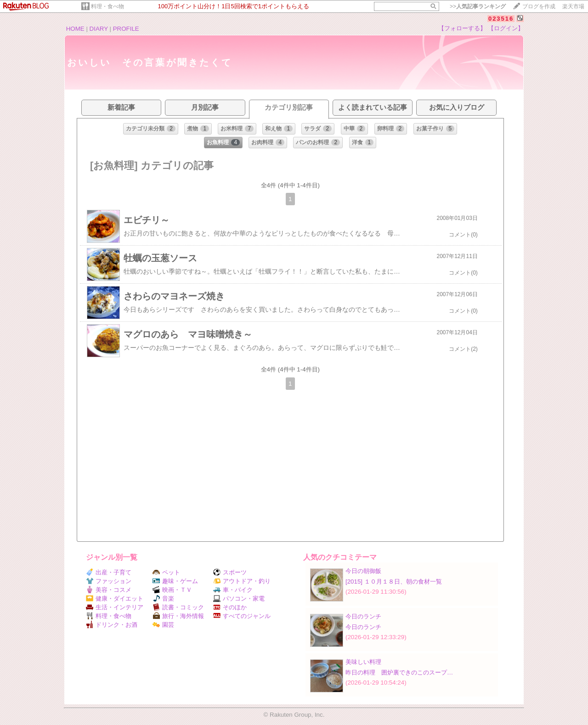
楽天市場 (573, 6)
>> (478, 6)
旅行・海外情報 (178, 616)
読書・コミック (178, 607)
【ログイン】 (506, 28)
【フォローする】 (462, 28)
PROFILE (126, 29)
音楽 (163, 599)
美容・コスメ (109, 590)
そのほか (230, 607)
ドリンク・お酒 (112, 625)
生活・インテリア (115, 607)
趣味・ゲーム (175, 581)
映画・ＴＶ (172, 590)
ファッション (109, 581)
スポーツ (230, 572)
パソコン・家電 (239, 599)
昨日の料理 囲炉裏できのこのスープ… (399, 672)
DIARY (99, 29)
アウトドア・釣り (242, 581)
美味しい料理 (363, 662)
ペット (166, 572)
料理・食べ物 (107, 6)
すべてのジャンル (242, 616)
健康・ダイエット (115, 599)
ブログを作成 (539, 6)
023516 (501, 19)
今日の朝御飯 (363, 571)
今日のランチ (363, 616)
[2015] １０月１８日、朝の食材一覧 (394, 582)
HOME (75, 29)
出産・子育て (109, 572)
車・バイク (233, 590)
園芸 (163, 625)
